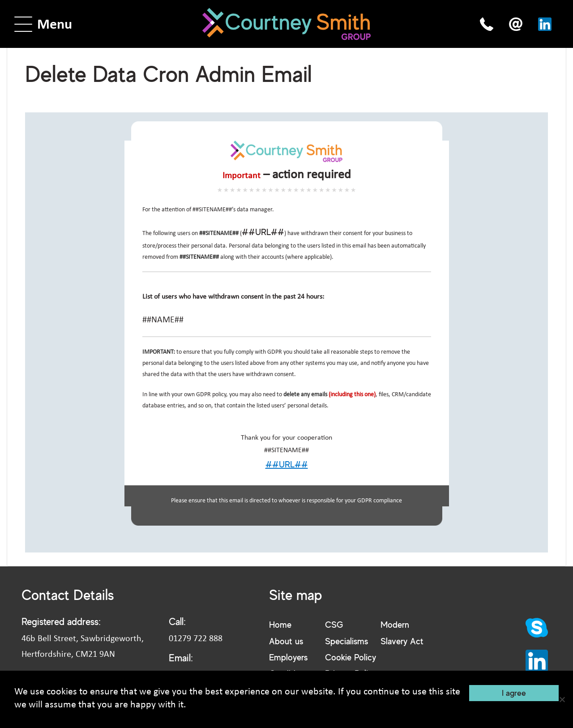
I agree (514, 693)
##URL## (263, 232)
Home (280, 624)
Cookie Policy (351, 657)
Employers (288, 657)
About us (286, 641)
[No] (562, 699)
